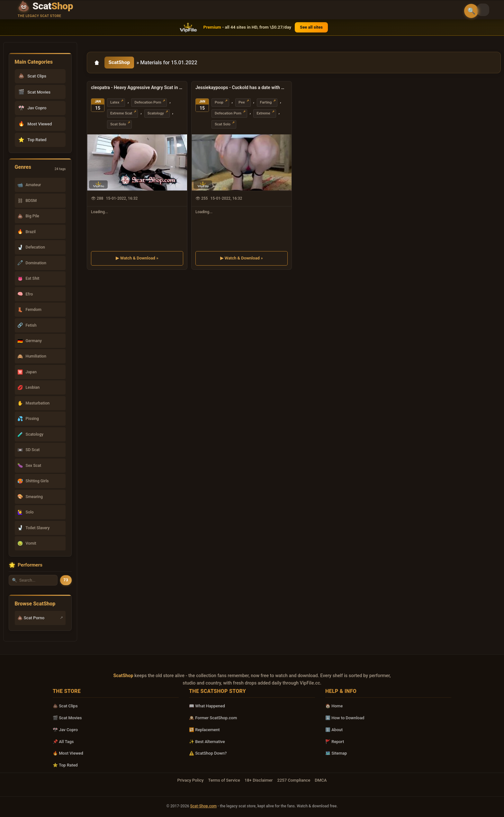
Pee (242, 103)
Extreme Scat (121, 114)
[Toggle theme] (490, 10)
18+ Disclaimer (259, 780)
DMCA (321, 780)
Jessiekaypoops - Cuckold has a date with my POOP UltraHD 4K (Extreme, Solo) (242, 88)
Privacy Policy (190, 780)
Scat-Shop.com (203, 806)
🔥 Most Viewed (68, 753)
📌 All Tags (63, 742)
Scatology (156, 114)
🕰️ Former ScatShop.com (213, 718)
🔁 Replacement (204, 730)
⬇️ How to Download (345, 718)
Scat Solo (118, 125)
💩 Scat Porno (31, 618)
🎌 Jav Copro (65, 730)
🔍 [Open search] (471, 11)
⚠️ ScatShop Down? (208, 753)
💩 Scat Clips (65, 706)
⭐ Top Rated (65, 765)
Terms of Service (224, 780)
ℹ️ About (334, 730)
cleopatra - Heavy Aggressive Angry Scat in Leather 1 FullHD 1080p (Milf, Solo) (137, 88)
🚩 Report (335, 742)
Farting (266, 103)
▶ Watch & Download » (137, 259)
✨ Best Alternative (207, 742)
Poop (219, 103)
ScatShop (120, 63)
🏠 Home (334, 706)
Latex (115, 103)
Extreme (263, 114)
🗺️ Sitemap (336, 753)
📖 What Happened (207, 706)
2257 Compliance (294, 780)
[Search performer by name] (33, 580)
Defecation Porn (148, 103)
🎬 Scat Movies (67, 718)
